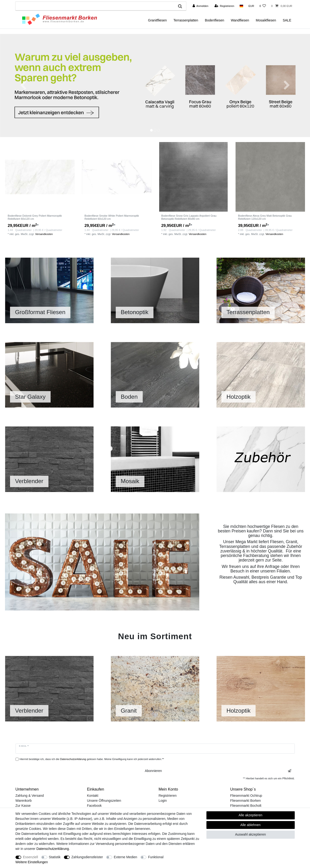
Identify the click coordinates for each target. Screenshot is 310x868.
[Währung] (251, 6)
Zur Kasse (23, 806)
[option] (155, 85)
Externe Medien (126, 857)
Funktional (156, 857)
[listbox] (40, 177)
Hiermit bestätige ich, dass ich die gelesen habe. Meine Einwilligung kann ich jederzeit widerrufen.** (92, 759)
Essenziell (30, 857)
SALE (287, 20)
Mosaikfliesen (266, 20)
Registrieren (168, 796)
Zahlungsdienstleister (87, 857)
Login (163, 801)
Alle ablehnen (250, 825)
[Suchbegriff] (95, 6)
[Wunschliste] (263, 6)
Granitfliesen (157, 20)
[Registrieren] (224, 6)
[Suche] (180, 6)
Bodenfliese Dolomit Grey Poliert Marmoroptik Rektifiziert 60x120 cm (35, 217)
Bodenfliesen (214, 20)
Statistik (55, 857)
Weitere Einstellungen (32, 862)
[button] (23, 85)
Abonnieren (218, 771)
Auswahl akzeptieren (250, 834)
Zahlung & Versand (30, 796)
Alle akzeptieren (251, 815)
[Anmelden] (200, 6)
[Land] (241, 6)
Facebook (94, 806)
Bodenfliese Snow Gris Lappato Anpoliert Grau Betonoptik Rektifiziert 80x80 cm (189, 217)
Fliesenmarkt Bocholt (246, 806)
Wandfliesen (240, 20)
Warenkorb (24, 801)
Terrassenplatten (186, 20)
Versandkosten (44, 234)
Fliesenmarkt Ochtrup (246, 796)
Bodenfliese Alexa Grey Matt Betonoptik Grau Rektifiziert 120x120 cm (265, 217)
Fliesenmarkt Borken (246, 801)
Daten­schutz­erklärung (53, 849)
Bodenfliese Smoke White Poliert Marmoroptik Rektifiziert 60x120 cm (112, 217)
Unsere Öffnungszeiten (104, 801)
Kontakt (93, 796)
